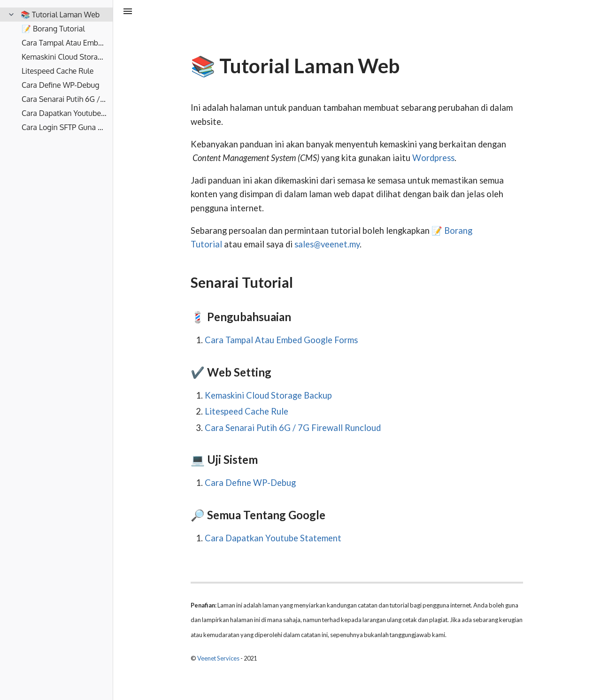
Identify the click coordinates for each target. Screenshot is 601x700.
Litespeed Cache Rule (247, 411)
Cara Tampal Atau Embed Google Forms (281, 340)
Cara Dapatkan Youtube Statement (273, 538)
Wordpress (433, 158)
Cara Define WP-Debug (250, 483)
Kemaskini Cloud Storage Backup (268, 395)
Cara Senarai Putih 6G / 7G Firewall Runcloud (293, 428)
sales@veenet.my (327, 244)
